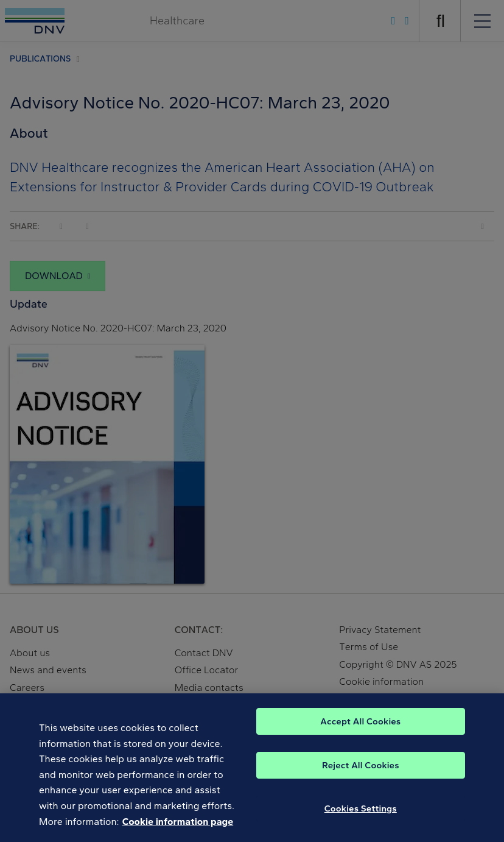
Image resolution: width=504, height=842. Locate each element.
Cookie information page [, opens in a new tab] (178, 826)
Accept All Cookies (360, 726)
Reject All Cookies (361, 770)
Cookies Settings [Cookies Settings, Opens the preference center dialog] (361, 813)
